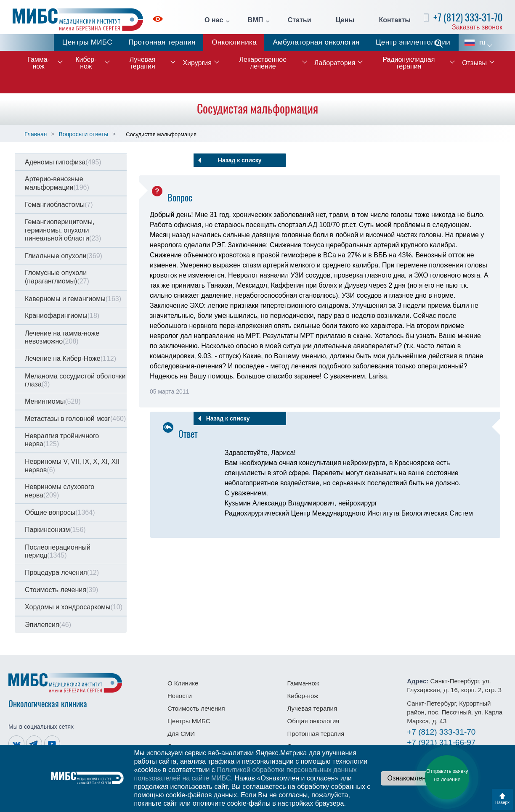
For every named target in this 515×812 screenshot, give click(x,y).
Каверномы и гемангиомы (73, 299)
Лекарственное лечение (263, 63)
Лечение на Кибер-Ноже (70, 358)
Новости (180, 696)
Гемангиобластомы (59, 205)
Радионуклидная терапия (409, 63)
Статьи (300, 20)
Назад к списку (240, 160)
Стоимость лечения (61, 590)
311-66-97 (441, 742)
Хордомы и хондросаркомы (74, 607)
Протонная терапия (162, 42)
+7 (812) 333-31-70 (468, 17)
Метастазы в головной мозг (75, 419)
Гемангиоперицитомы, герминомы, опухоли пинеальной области (63, 230)
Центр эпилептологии (413, 42)
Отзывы (474, 63)
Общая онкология (313, 721)
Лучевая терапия (143, 63)
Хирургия (197, 63)
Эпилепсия (48, 625)
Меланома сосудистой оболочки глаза (75, 380)
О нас (214, 20)
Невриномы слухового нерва (60, 491)
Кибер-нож (86, 63)
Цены (345, 20)
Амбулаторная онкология (316, 42)
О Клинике (183, 683)
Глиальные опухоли (64, 256)
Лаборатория (335, 63)
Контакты (395, 20)
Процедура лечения (62, 573)
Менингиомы (53, 401)
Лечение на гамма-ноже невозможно (62, 337)
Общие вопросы (60, 512)
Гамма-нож (38, 63)
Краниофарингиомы (62, 316)
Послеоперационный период (58, 551)
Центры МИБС (87, 42)
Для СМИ (181, 734)
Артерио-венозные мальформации (57, 183)
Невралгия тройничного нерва (62, 440)
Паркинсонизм (55, 530)
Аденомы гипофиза (63, 162)
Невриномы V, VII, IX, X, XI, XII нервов (72, 466)
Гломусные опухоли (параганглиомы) (57, 277)
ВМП (255, 20)
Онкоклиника (234, 42)
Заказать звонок (477, 27)
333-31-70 (441, 732)
